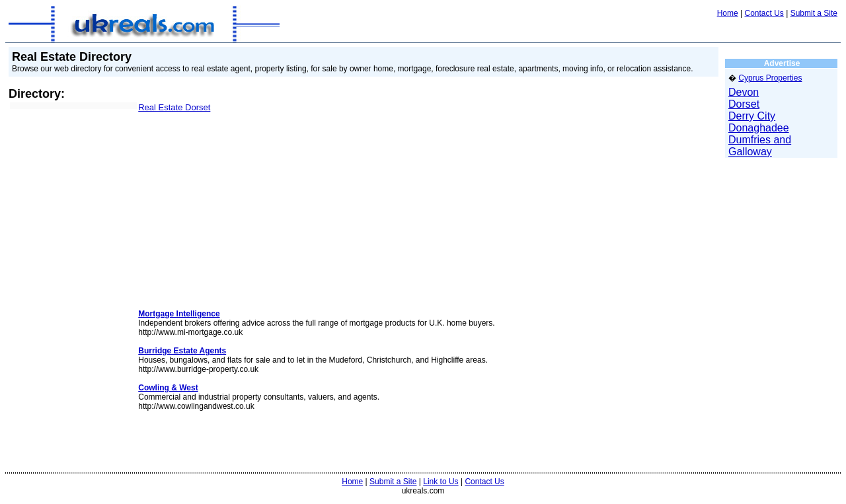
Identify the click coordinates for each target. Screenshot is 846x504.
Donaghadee (759, 128)
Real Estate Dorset (174, 107)
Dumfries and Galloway (760, 146)
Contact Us (764, 13)
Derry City (752, 116)
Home (728, 13)
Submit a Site (814, 13)
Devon (744, 92)
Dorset (744, 104)
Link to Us (441, 482)
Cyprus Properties (770, 78)
